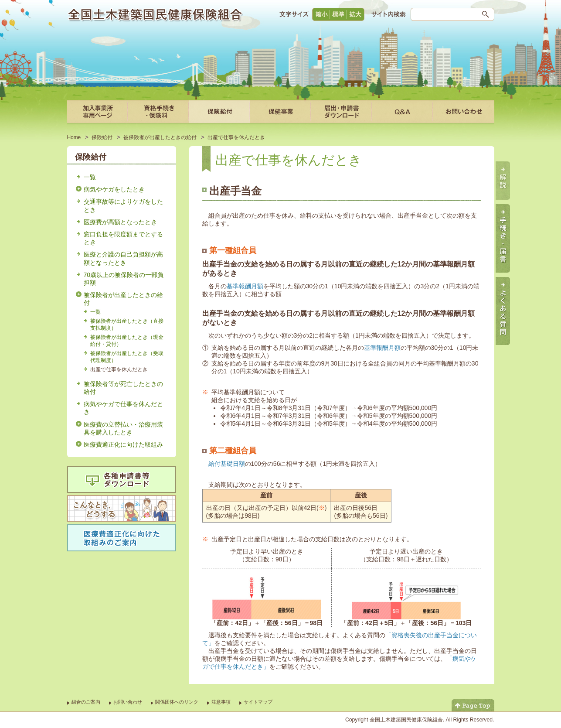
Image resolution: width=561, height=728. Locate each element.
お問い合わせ (128, 702)
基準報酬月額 (245, 286)
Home (74, 137)
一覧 (90, 177)
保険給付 (102, 137)
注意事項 (221, 702)
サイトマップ (258, 702)
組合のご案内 (86, 702)
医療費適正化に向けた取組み (123, 444)
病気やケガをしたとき (114, 189)
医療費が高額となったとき (120, 222)
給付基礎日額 (227, 464)
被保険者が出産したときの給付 (160, 137)
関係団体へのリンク (177, 702)
